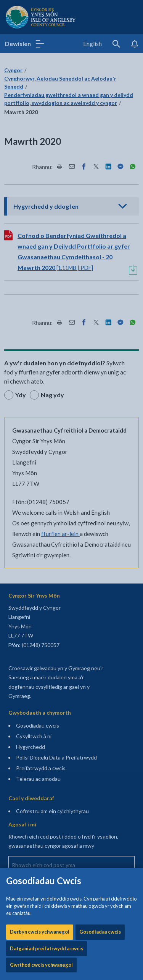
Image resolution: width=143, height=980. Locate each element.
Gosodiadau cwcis (100, 225)
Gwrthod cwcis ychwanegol (41, 258)
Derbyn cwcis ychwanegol (40, 225)
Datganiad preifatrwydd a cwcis (47, 242)
